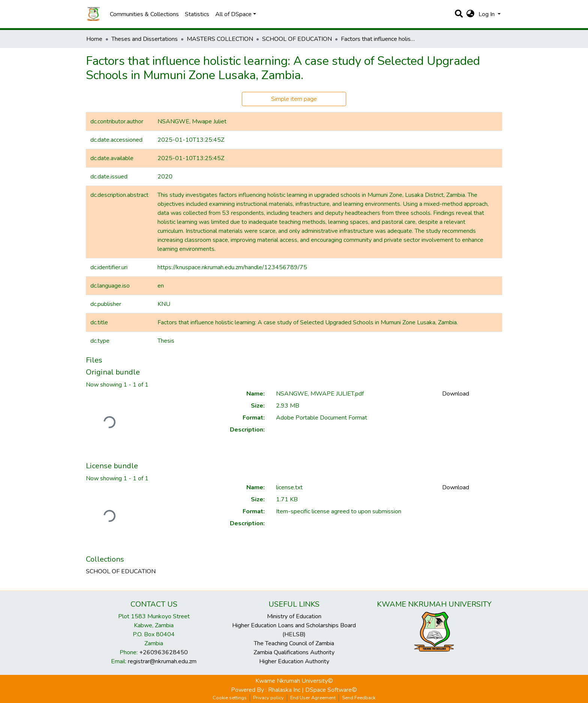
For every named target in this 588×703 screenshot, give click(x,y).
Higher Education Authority (294, 661)
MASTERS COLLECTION (220, 39)
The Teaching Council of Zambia (294, 643)
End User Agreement (313, 698)
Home (94, 39)
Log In (487, 14)
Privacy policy (268, 698)
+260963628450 (163, 652)
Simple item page (294, 99)
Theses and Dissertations (145, 39)
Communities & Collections (144, 14)
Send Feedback (359, 698)
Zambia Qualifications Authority (294, 652)
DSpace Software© (331, 690)
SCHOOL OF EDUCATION (297, 39)
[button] (470, 14)
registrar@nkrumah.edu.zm (162, 661)
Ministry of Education (294, 616)
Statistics (197, 14)
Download (456, 394)
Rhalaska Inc (284, 690)
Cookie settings (230, 698)
